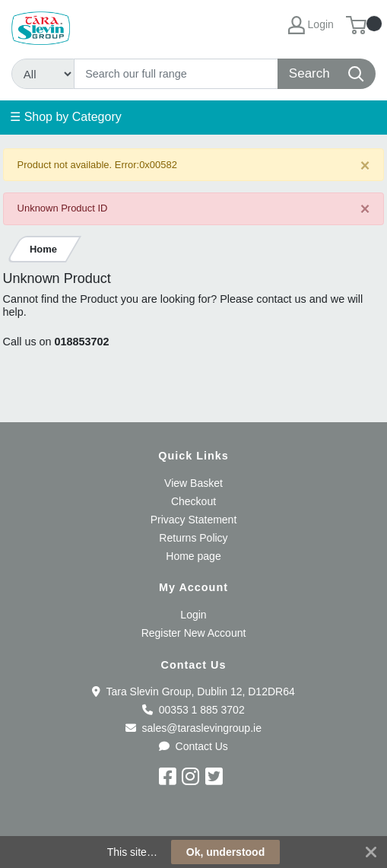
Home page (193, 556)
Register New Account (194, 633)
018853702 (82, 342)
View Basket (193, 483)
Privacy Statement (194, 520)
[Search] (176, 74)
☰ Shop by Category (66, 117)
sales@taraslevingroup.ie (193, 728)
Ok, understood (225, 852)
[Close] (365, 165)
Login (193, 615)
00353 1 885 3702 (193, 710)
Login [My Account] (311, 25)
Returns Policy (193, 538)
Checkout (193, 501)
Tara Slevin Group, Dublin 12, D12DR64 (193, 692)
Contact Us (193, 746)
